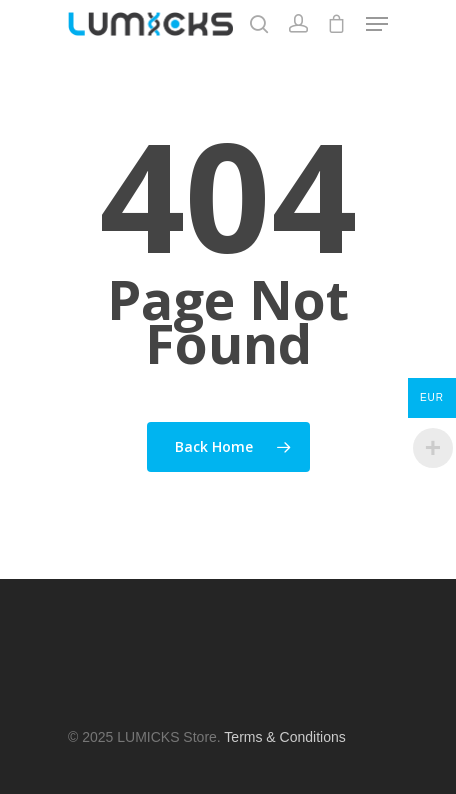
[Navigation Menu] (377, 24)
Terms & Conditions (284, 737)
